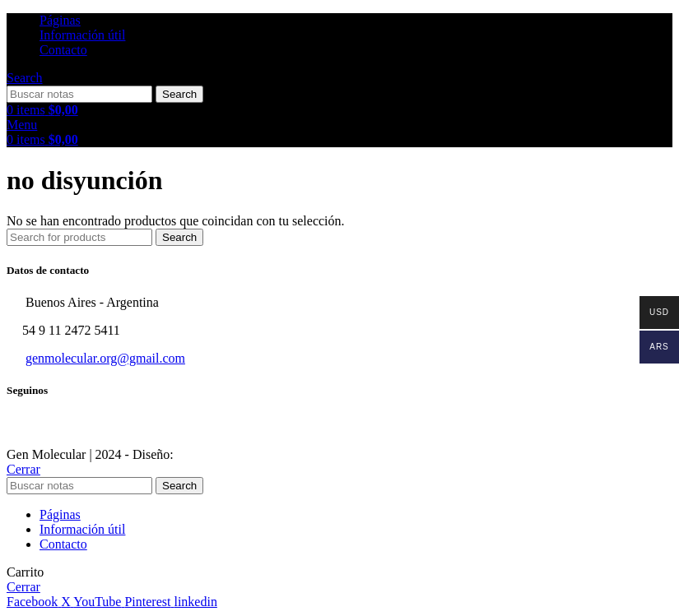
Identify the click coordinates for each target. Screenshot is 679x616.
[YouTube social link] (99, 602)
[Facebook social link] (34, 602)
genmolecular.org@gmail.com (105, 358)
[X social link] (67, 602)
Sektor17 (201, 454)
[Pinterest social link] (149, 602)
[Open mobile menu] (22, 125)
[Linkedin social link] (195, 602)
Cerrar (23, 469)
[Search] (25, 78)
